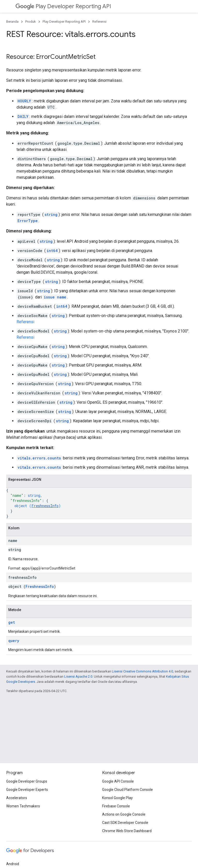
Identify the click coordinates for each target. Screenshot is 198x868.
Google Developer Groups (27, 781)
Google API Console (118, 781)
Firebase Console (116, 806)
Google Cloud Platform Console (127, 790)
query (14, 641)
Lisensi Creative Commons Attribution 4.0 (142, 671)
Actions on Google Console (124, 814)
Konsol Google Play (117, 798)
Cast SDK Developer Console (125, 823)
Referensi (99, 22)
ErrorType (28, 221)
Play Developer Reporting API (63, 6)
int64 (52, 251)
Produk (31, 22)
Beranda (12, 22)
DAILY (23, 116)
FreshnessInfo (45, 506)
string (51, 214)
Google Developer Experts (27, 790)
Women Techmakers (23, 806)
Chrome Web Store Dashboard (127, 831)
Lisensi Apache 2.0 (78, 676)
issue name (55, 297)
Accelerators (17, 798)
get (12, 622)
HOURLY (24, 101)
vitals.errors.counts (39, 458)
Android (13, 864)
